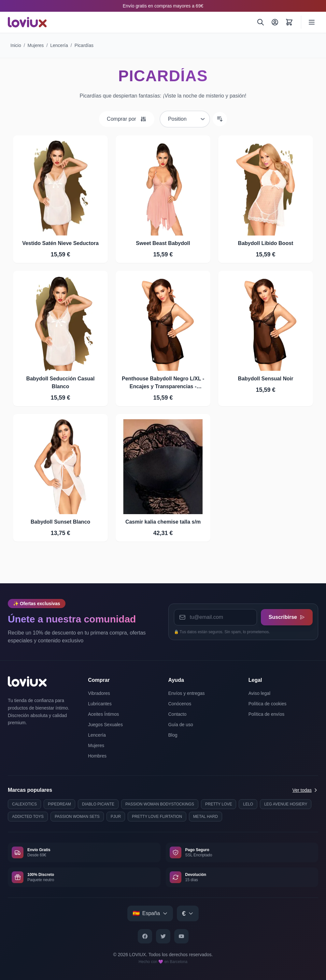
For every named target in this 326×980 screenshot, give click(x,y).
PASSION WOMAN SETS (77, 817)
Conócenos (180, 704)
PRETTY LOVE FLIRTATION (157, 817)
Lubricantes (100, 704)
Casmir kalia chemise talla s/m (163, 522)
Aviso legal (259, 693)
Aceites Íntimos (103, 714)
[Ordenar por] (185, 119)
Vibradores (99, 693)
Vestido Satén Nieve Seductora (60, 243)
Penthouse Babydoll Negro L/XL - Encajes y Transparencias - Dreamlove (163, 383)
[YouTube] (181, 936)
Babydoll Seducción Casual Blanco (61, 383)
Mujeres (36, 45)
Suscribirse (287, 617)
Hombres (97, 756)
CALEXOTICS (24, 804)
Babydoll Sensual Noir (266, 379)
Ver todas (305, 790)
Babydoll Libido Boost (266, 243)
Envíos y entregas (187, 693)
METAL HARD (206, 817)
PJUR (116, 817)
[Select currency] (188, 913)
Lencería (59, 45)
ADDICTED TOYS (28, 817)
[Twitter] (163, 936)
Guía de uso (181, 725)
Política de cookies (268, 704)
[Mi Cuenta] (275, 22)
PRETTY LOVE (219, 804)
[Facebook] (145, 936)
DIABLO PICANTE (98, 804)
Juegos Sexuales (105, 725)
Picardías (84, 45)
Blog (173, 735)
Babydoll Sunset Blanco (60, 522)
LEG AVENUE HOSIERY (286, 804)
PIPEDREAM (59, 804)
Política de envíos (267, 714)
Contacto (177, 714)
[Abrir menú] (312, 22)
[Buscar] (261, 22)
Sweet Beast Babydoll (163, 243)
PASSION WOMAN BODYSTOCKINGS (160, 804)
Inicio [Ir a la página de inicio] (16, 45)
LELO (248, 804)
